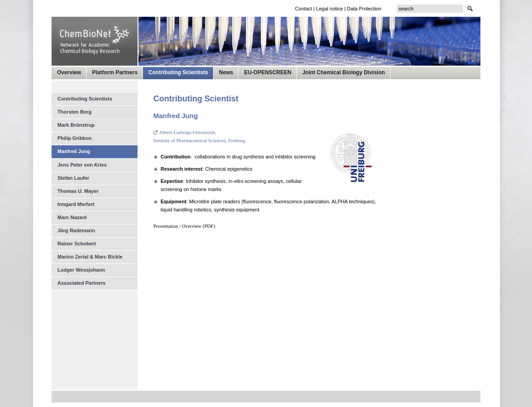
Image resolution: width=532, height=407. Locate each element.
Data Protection (364, 9)
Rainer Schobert (77, 244)
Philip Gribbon (75, 138)
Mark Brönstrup (76, 125)
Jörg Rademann (76, 230)
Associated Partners (81, 283)
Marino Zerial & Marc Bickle (90, 257)
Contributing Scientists (178, 72)
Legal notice (330, 9)
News (226, 72)
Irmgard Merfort (76, 204)
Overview (69, 72)
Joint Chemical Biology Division (344, 72)
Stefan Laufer (73, 178)
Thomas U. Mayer (78, 191)
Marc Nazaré (72, 217)
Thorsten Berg (74, 112)
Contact (304, 9)
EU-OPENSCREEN (268, 72)
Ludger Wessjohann (81, 270)
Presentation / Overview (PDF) (184, 226)
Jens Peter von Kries (82, 165)
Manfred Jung (74, 151)
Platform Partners (115, 72)
